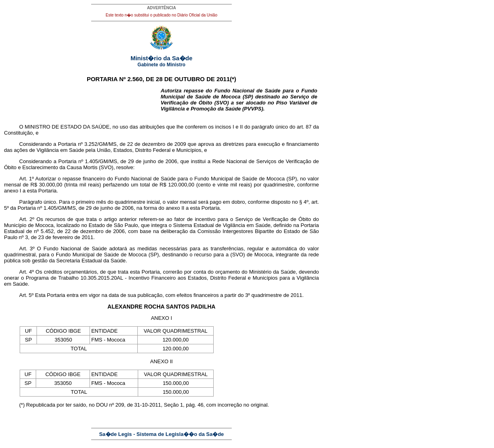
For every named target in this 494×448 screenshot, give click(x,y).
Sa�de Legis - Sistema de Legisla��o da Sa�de (162, 434)
